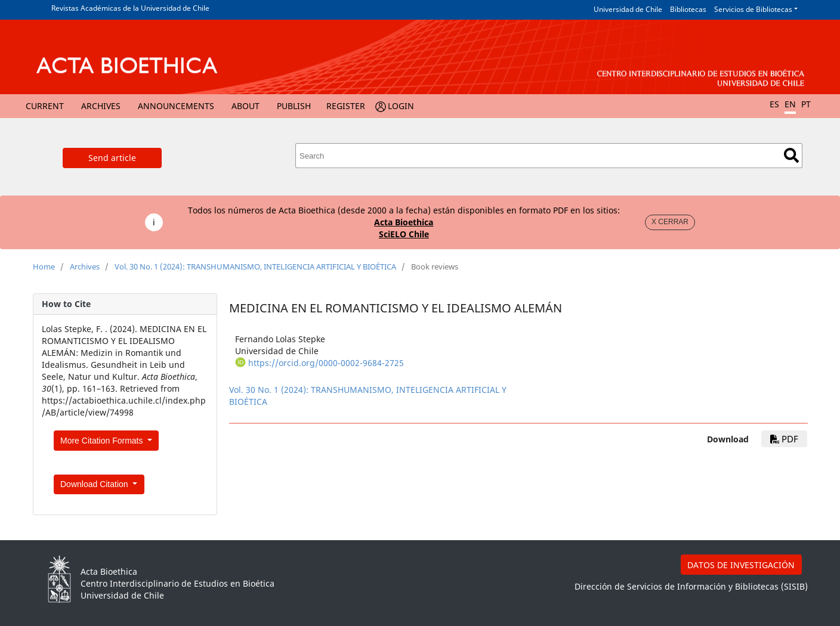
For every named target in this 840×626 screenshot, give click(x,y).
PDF (784, 439)
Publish (294, 106)
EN (790, 104)
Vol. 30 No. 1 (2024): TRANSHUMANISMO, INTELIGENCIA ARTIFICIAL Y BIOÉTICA (255, 266)
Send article (112, 158)
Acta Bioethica (404, 222)
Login (401, 106)
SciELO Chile (404, 234)
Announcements (176, 106)
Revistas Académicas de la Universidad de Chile (130, 8)
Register (346, 106)
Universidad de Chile (628, 9)
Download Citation (95, 484)
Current (45, 106)
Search (791, 155)
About (245, 106)
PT (806, 104)
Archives (101, 106)
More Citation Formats (103, 441)
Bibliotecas (688, 9)
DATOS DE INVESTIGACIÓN (741, 565)
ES (774, 104)
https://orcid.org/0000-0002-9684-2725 (326, 363)
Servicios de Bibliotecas (753, 9)
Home (44, 266)
